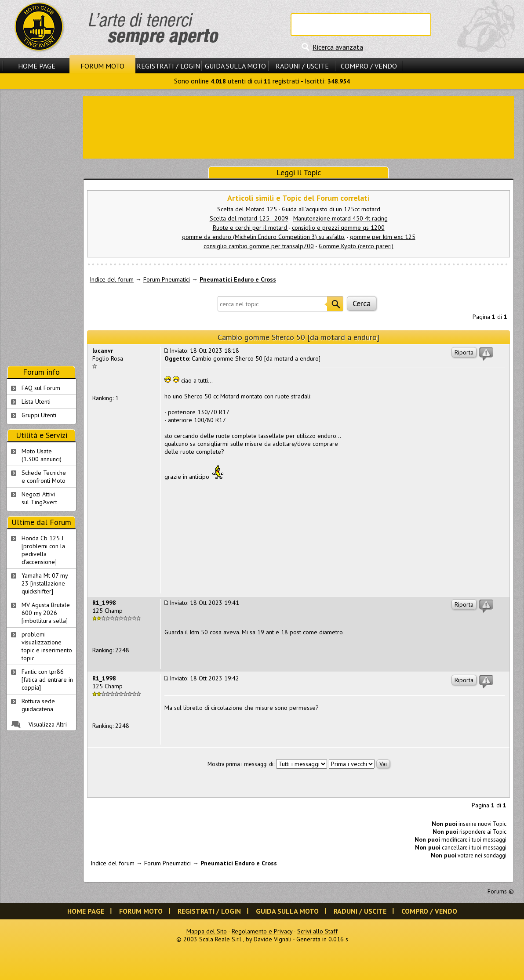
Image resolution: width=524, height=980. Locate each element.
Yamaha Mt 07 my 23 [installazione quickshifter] (45, 583)
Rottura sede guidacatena (38, 705)
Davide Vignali (273, 939)
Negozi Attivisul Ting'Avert (39, 498)
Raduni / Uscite (302, 66)
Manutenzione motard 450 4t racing (340, 218)
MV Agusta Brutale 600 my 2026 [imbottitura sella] (46, 613)
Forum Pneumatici (167, 279)
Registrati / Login (168, 66)
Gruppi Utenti (39, 415)
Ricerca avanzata (338, 47)
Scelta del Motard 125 (247, 209)
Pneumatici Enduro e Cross (238, 279)
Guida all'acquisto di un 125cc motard (331, 209)
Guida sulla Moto (235, 66)
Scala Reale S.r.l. (221, 939)
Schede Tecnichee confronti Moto (44, 477)
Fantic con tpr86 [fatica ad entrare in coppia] (47, 680)
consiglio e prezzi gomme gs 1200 (338, 228)
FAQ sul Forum (41, 388)
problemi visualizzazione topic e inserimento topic (47, 646)
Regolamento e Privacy (262, 931)
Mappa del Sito (207, 931)
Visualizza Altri (48, 724)
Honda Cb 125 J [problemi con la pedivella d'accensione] (43, 550)
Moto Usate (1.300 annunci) (42, 455)
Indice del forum (112, 279)
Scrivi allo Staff (317, 931)
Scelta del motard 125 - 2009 (249, 218)
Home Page (37, 66)
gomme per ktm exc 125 (383, 237)
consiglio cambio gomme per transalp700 (259, 246)
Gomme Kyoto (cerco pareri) (356, 246)
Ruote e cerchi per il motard (251, 228)
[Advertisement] (298, 126)
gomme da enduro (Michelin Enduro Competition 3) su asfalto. (264, 237)
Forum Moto (102, 66)
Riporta (464, 352)
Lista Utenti (36, 401)
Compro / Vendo (369, 66)
